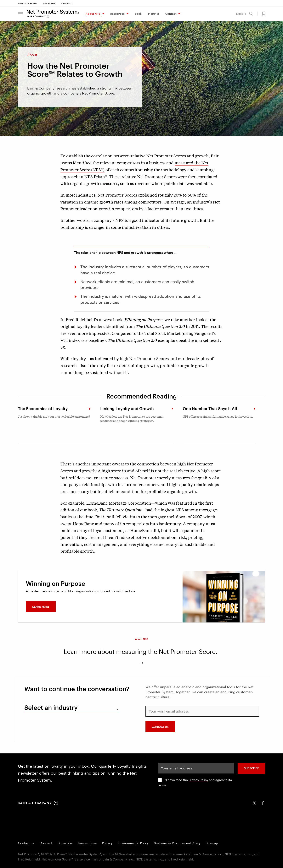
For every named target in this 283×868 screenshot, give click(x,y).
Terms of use (87, 843)
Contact (171, 14)
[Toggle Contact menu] (179, 14)
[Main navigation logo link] (53, 14)
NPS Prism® (96, 176)
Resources (118, 14)
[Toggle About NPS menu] (103, 14)
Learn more (41, 607)
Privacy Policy (198, 780)
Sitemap (212, 843)
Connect (67, 3)
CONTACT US (160, 727)
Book (138, 14)
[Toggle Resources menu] (127, 14)
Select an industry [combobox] (51, 707)
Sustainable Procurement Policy (177, 843)
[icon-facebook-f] (263, 803)
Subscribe (49, 3)
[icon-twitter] (254, 803)
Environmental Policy (133, 843)
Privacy (107, 843)
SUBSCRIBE (251, 768)
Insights (154, 14)
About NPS (93, 14)
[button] (20, 14)
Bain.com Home (28, 3)
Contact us (26, 843)
